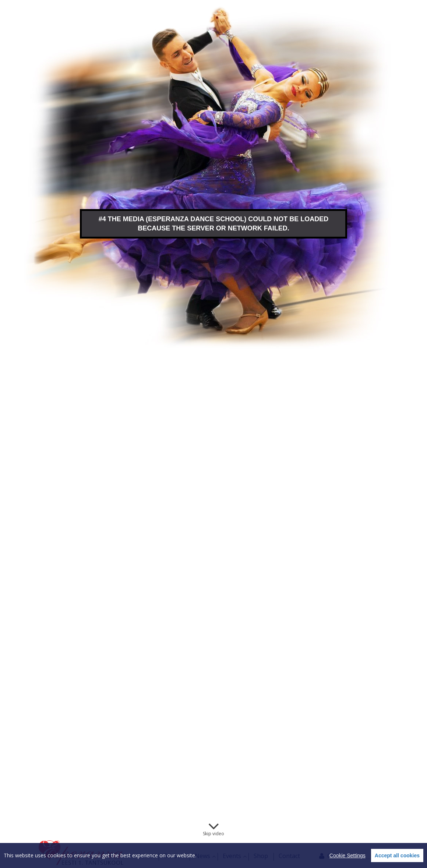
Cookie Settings (347, 855)
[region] (213, 855)
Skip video (213, 834)
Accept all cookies (397, 855)
